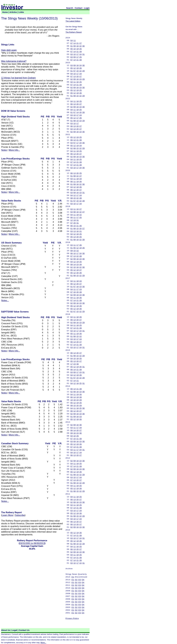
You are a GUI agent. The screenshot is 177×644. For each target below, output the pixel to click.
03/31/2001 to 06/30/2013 (32, 543)
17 (78, 54)
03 (72, 54)
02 (72, 79)
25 (81, 49)
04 (72, 40)
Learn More (7, 515)
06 (72, 104)
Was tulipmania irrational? (14, 61)
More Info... (14, 150)
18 (78, 101)
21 (78, 43)
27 (81, 43)
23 (81, 79)
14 (75, 43)
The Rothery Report (74, 32)
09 (75, 46)
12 (75, 68)
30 (83, 46)
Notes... (5, 301)
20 (78, 76)
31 (83, 54)
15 (78, 71)
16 (78, 46)
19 (78, 49)
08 (75, 96)
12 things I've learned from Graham (18, 78)
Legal (14, 630)
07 (72, 43)
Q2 (76, 580)
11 (75, 40)
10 (75, 49)
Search (70, 8)
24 (81, 54)
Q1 (73, 577)
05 (72, 49)
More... (43, 643)
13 (75, 76)
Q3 (80, 580)
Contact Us (24, 630)
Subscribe (20, 515)
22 (81, 46)
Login (87, 8)
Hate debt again (9, 50)
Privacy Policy (72, 618)
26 (81, 68)
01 (72, 46)
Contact (79, 8)
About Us (6, 630)
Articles (13, 12)
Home (5, 12)
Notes (4, 150)
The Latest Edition (73, 21)
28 (81, 52)
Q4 (83, 580)
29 (83, 71)
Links (21, 12)
